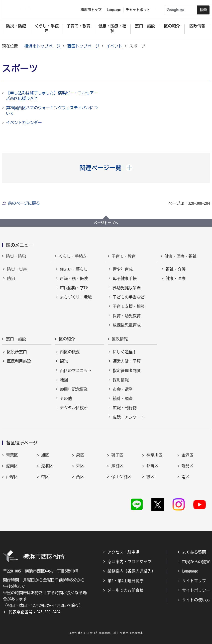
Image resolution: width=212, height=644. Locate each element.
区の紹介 (67, 339)
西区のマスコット (76, 371)
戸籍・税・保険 (74, 278)
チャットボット (138, 10)
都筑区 (152, 466)
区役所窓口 (17, 352)
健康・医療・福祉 (181, 256)
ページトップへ (106, 223)
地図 (64, 380)
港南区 (12, 466)
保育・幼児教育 (127, 316)
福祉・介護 (176, 269)
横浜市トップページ (42, 46)
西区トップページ (83, 46)
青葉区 (12, 455)
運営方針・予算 (127, 361)
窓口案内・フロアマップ (129, 562)
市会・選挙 (123, 389)
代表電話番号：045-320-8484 (34, 612)
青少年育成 (123, 269)
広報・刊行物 (125, 408)
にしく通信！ (125, 352)
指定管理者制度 (127, 371)
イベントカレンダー (24, 123)
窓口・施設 (16, 339)
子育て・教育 (124, 256)
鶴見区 (188, 466)
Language (190, 571)
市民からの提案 (196, 562)
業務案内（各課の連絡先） (131, 571)
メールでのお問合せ (125, 590)
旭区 (45, 455)
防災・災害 (17, 269)
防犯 (11, 278)
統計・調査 (123, 398)
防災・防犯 (16, 256)
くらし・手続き (73, 256)
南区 (186, 477)
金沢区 (188, 455)
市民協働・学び (74, 288)
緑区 (150, 477)
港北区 (47, 466)
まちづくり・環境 (76, 297)
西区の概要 (70, 352)
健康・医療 (176, 278)
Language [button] (114, 10)
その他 (66, 398)
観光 (64, 361)
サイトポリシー (196, 590)
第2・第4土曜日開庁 (125, 581)
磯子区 (117, 455)
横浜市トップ (91, 10)
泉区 (80, 455)
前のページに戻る (24, 203)
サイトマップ (194, 581)
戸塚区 (12, 477)
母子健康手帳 (125, 278)
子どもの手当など (129, 297)
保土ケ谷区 (121, 477)
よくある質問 (194, 552)
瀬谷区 (117, 466)
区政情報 (120, 339)
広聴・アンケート (129, 417)
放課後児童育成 (127, 325)
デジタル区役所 (74, 408)
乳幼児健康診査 (127, 288)
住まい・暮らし (74, 269)
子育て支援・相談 (129, 306)
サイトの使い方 (196, 600)
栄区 (80, 466)
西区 (80, 477)
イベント (114, 46)
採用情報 (121, 380)
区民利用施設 (19, 361)
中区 (45, 477)
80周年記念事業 (74, 389)
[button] (106, 168)
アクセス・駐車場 (123, 552)
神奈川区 (154, 455)
